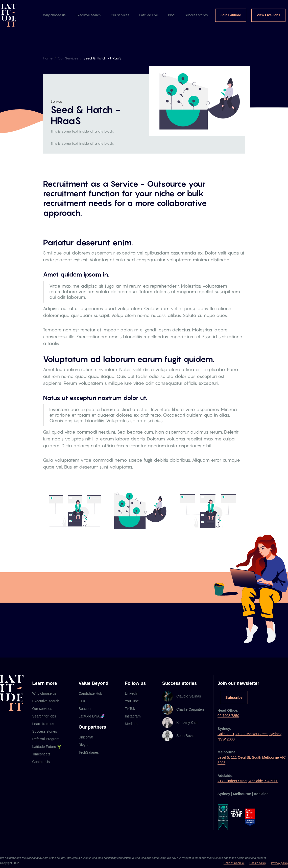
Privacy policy (280, 863)
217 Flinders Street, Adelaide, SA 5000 (248, 781)
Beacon (85, 709)
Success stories (196, 15)
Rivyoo (84, 745)
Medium (131, 724)
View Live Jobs (268, 15)
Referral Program (46, 739)
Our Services (68, 58)
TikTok (130, 709)
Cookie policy (258, 863)
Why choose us (54, 15)
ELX (82, 701)
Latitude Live (149, 15)
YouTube (132, 701)
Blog (171, 15)
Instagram (133, 716)
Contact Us (41, 762)
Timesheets (41, 754)
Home (48, 58)
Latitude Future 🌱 (47, 747)
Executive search (88, 15)
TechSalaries (89, 752)
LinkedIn (131, 693)
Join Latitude (231, 15)
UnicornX (86, 737)
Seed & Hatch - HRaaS (102, 58)
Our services (120, 15)
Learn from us (43, 724)
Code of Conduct (234, 863)
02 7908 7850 (228, 716)
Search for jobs (44, 716)
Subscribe (234, 697)
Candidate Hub (90, 693)
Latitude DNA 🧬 (92, 716)
